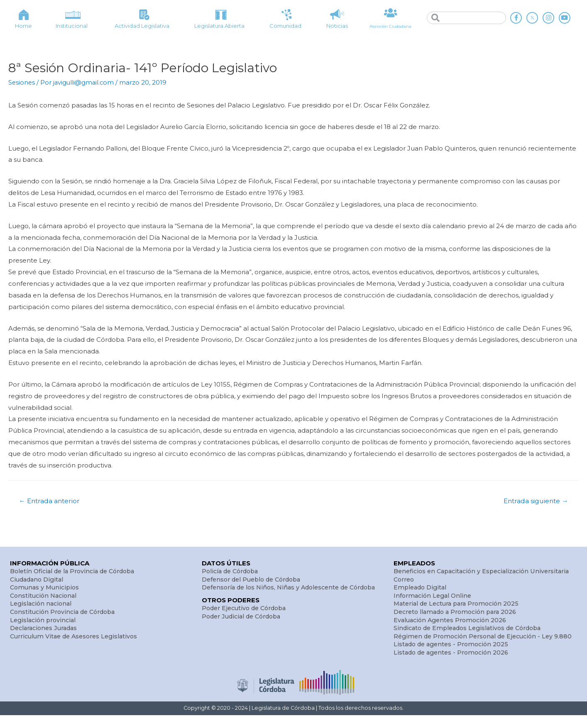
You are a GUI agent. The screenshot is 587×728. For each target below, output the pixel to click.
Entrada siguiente (534, 501)
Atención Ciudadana (390, 26)
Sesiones (22, 82)
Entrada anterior (51, 501)
